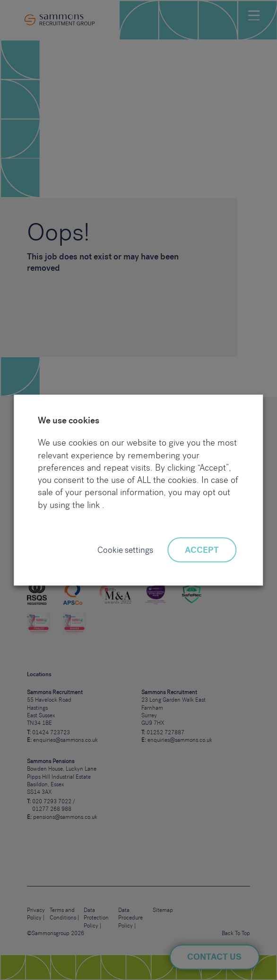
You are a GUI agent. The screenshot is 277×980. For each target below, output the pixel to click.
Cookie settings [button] (125, 550)
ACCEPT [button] (202, 550)
